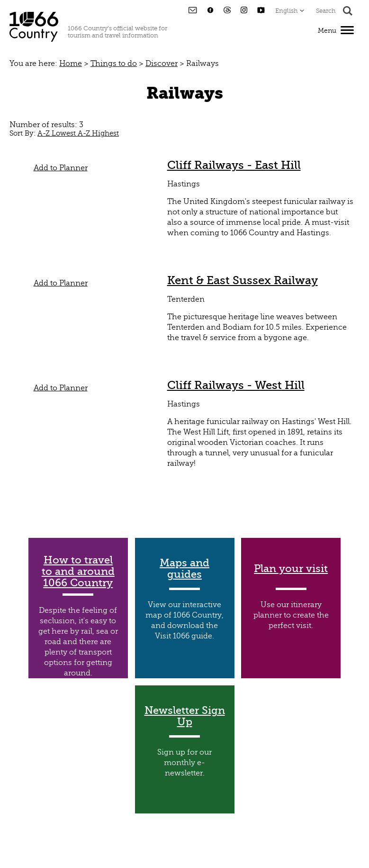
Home (71, 64)
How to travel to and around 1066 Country (78, 572)
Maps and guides (184, 569)
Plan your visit (291, 569)
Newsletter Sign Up (185, 716)
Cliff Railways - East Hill (234, 165)
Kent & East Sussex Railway (243, 280)
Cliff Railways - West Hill (236, 385)
